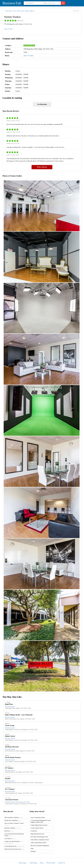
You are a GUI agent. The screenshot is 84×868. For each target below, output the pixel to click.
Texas (14, 11)
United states (8, 11)
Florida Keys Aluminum (13, 820)
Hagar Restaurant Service (37, 834)
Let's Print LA (10, 839)
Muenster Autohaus (13, 828)
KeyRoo (8, 779)
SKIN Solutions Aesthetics (14, 817)
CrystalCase (34, 831)
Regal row (32, 11)
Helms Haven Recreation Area (14, 849)
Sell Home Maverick (12, 747)
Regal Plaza (9, 704)
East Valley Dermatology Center (39, 837)
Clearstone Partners (12, 800)
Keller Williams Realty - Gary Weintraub (19, 715)
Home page (23, 863)
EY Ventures (9, 768)
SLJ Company (10, 789)
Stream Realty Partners (13, 757)
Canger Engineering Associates (39, 825)
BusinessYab (12, 3)
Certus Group (10, 725)
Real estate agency (29, 45)
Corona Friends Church (37, 828)
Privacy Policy (51, 863)
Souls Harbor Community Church (40, 840)
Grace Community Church (38, 817)
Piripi (32, 848)
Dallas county (21, 11)
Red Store (9, 831)
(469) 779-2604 (8, 29)
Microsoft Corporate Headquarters (40, 845)
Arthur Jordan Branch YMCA (39, 843)
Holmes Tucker (10, 736)
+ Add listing (33, 863)
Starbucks (33, 851)
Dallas (27, 11)
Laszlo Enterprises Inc (14, 846)
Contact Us (62, 863)
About (42, 863)
